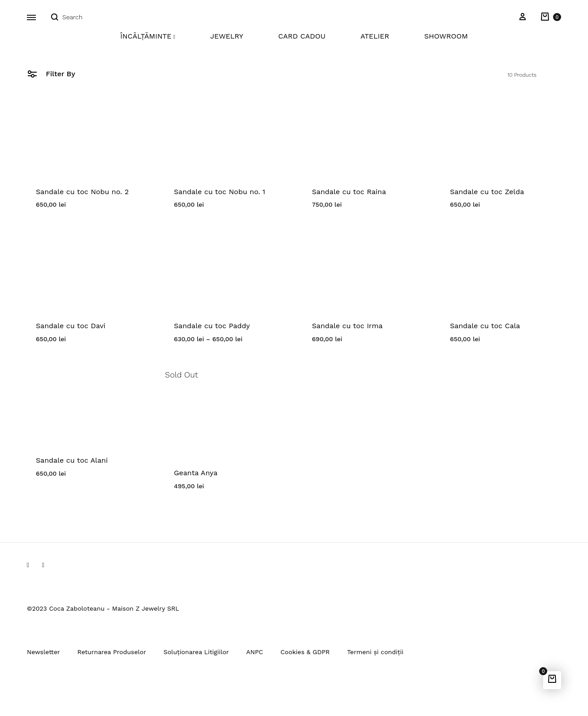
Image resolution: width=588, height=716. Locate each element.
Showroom (446, 36)
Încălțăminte (148, 36)
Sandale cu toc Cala (485, 326)
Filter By (51, 73)
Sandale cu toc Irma (347, 326)
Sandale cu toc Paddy (212, 326)
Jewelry (227, 36)
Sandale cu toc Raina (349, 192)
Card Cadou (302, 36)
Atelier (375, 36)
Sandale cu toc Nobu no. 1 (220, 192)
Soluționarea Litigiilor (196, 652)
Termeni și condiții (375, 652)
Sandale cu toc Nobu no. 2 (82, 192)
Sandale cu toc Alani (72, 460)
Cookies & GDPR (305, 652)
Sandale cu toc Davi (71, 326)
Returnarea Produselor (112, 652)
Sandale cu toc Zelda (487, 192)
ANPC (255, 652)
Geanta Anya (196, 473)
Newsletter (43, 652)
